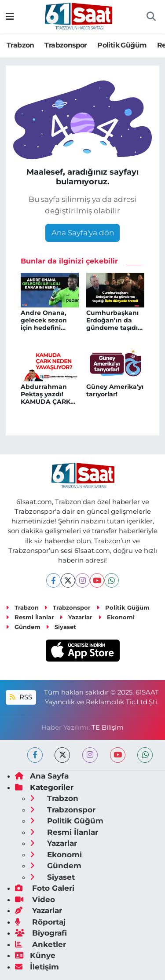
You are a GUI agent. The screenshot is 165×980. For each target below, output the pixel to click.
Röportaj (40, 922)
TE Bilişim (108, 728)
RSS (21, 697)
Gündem (23, 627)
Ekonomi (116, 617)
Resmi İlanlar (30, 617)
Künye (35, 955)
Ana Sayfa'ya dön (83, 233)
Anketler (40, 944)
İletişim (37, 967)
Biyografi (41, 933)
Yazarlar (76, 617)
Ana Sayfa (42, 776)
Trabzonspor (66, 45)
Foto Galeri (45, 888)
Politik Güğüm (122, 45)
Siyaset (61, 627)
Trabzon (20, 45)
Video (35, 900)
